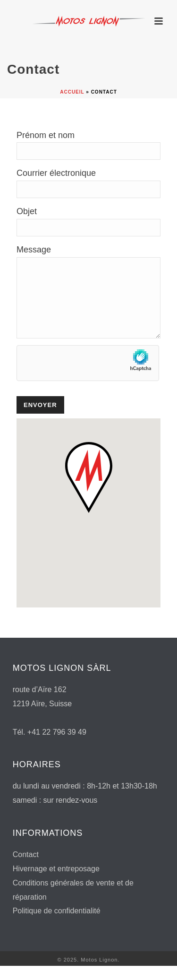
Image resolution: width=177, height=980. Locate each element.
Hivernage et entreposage (56, 883)
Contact (26, 869)
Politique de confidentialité (57, 925)
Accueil (72, 92)
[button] (89, 492)
